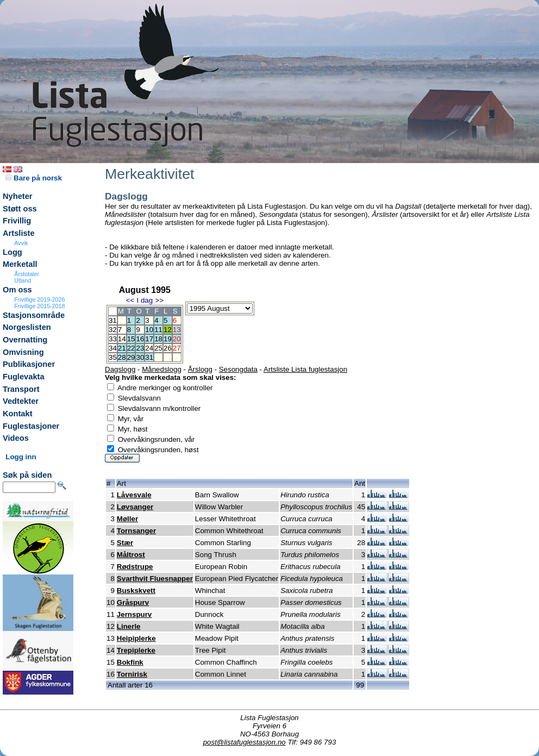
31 (149, 357)
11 (158, 330)
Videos (16, 438)
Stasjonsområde (34, 315)
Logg (12, 252)
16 (140, 339)
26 (168, 348)
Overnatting (25, 340)
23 (140, 348)
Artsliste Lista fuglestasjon (305, 369)
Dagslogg (120, 369)
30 (140, 357)
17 (149, 339)
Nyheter (18, 196)
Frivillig (17, 221)
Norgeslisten (27, 327)
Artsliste (19, 233)
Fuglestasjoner (31, 426)
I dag (145, 300)
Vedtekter (21, 401)
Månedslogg (162, 369)
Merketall (20, 264)
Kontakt (18, 414)
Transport (21, 389)
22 (131, 348)
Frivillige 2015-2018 (39, 306)
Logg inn (21, 457)
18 (158, 339)
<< (130, 300)
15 (131, 339)
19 (168, 339)
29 (131, 357)
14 (122, 339)
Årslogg (200, 369)
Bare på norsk (34, 178)
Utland (23, 280)
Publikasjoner (29, 364)
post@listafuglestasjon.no (245, 742)
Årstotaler (27, 274)
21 (122, 348)
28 (122, 357)
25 (158, 348)
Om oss (17, 290)
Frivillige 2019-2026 (39, 299)
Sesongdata (238, 369)
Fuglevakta (24, 377)
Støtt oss (20, 209)
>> (160, 300)
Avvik (21, 243)
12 (168, 330)
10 (149, 330)
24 (149, 348)
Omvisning (23, 352)
